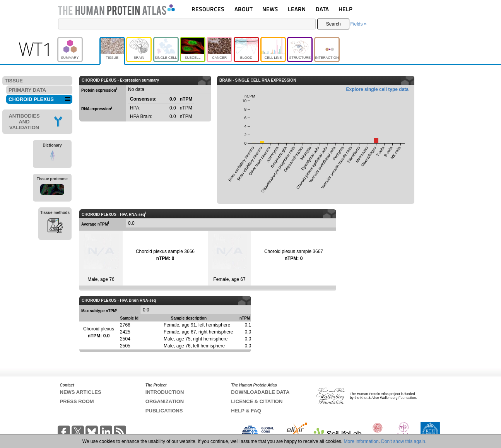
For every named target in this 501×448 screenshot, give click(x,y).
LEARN (297, 9)
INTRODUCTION (165, 392)
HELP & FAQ (246, 411)
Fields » (358, 24)
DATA (322, 9)
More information (361, 441)
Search (333, 24)
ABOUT (244, 9)
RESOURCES (208, 9)
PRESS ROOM (77, 401)
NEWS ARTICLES (81, 392)
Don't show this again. (404, 441)
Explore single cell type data (377, 89)
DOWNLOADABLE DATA (260, 392)
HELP (345, 9)
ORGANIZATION (165, 401)
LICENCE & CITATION (257, 401)
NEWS (270, 9)
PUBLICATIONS (164, 411)
